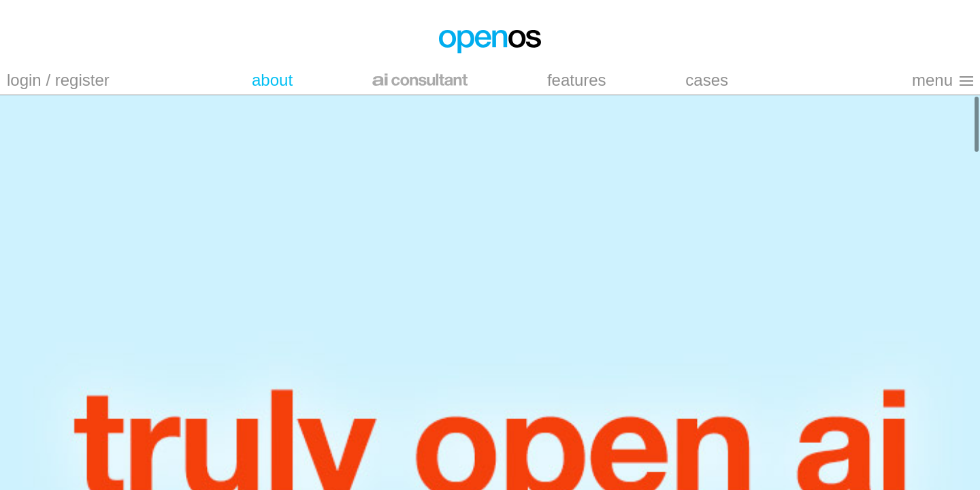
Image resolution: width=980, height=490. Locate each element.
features (577, 80)
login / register (58, 80)
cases (707, 80)
